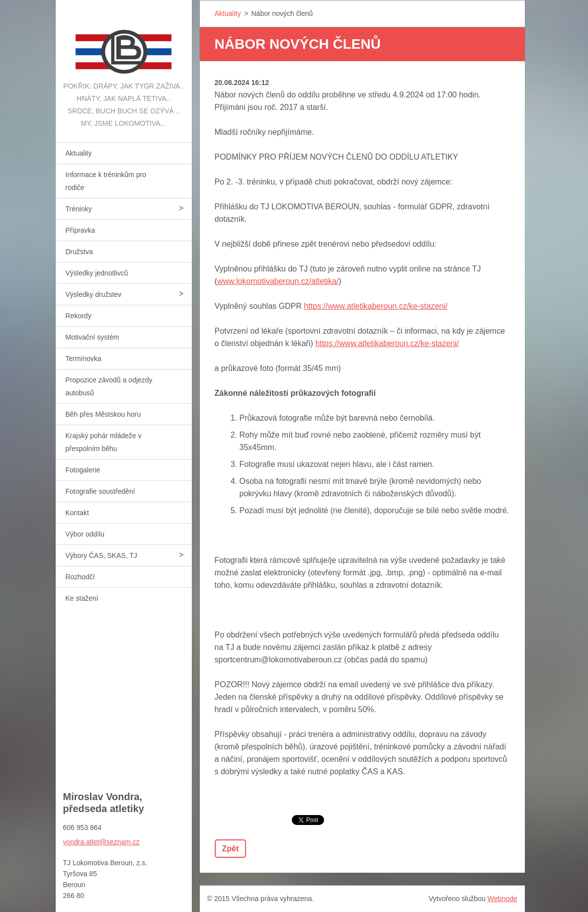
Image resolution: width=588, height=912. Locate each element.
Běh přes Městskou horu (103, 414)
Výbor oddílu (85, 534)
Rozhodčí (80, 577)
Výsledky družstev (94, 294)
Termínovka (84, 359)
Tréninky (79, 209)
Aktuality (79, 153)
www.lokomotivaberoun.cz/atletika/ (278, 281)
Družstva (79, 252)
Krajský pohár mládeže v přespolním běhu (104, 442)
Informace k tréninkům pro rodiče (106, 181)
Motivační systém (92, 337)
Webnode (503, 899)
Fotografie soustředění (100, 491)
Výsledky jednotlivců (97, 273)
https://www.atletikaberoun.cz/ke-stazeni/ (376, 306)
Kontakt (77, 513)
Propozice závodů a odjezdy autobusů (109, 386)
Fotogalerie (83, 470)
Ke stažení (82, 598)
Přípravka (81, 230)
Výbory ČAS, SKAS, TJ (101, 555)
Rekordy (79, 316)
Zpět (231, 849)
